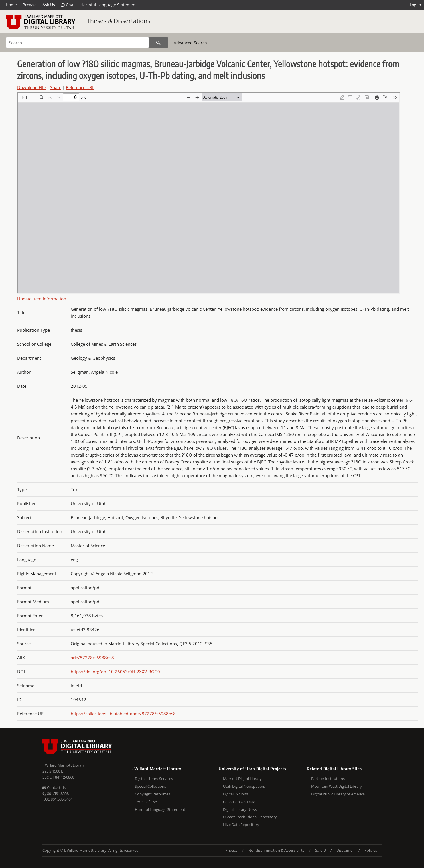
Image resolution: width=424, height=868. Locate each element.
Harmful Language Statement (109, 5)
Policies (371, 850)
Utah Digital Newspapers (244, 786)
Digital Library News (240, 809)
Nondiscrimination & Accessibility (276, 850)
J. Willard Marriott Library (64, 765)
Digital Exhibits (235, 794)
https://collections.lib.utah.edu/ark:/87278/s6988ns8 (123, 714)
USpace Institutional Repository (250, 817)
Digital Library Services (154, 779)
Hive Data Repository (241, 825)
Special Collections (150, 786)
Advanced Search (190, 43)
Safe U (321, 850)
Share (56, 87)
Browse (30, 5)
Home (11, 5)
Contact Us (54, 787)
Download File (31, 87)
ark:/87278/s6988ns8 (92, 658)
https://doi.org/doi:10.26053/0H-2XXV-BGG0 (115, 672)
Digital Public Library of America (338, 794)
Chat (68, 5)
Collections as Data (239, 802)
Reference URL (80, 87)
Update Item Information (42, 299)
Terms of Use (146, 802)
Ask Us (49, 5)
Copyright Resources (152, 794)
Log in (415, 5)
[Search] (77, 43)
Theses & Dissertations (119, 21)
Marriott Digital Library (242, 779)
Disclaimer (345, 850)
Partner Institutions (328, 779)
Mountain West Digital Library (337, 786)
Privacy (231, 850)
